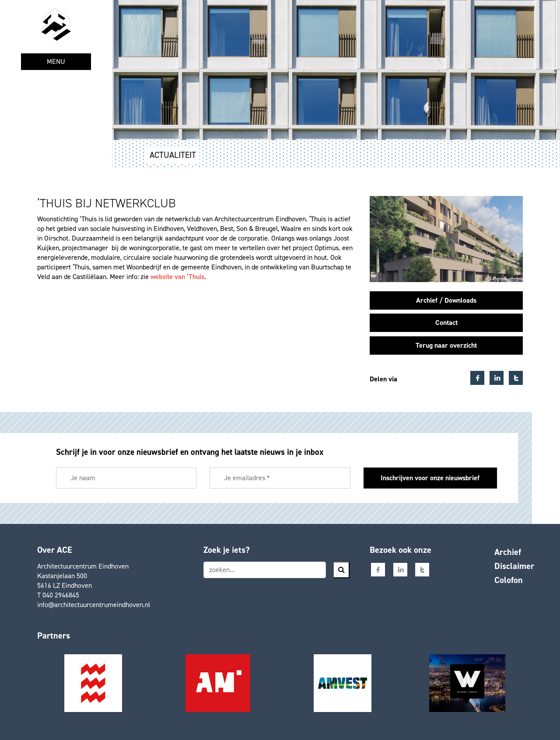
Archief (508, 552)
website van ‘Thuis (177, 277)
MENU (56, 61)
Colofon (509, 580)
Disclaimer (514, 566)
